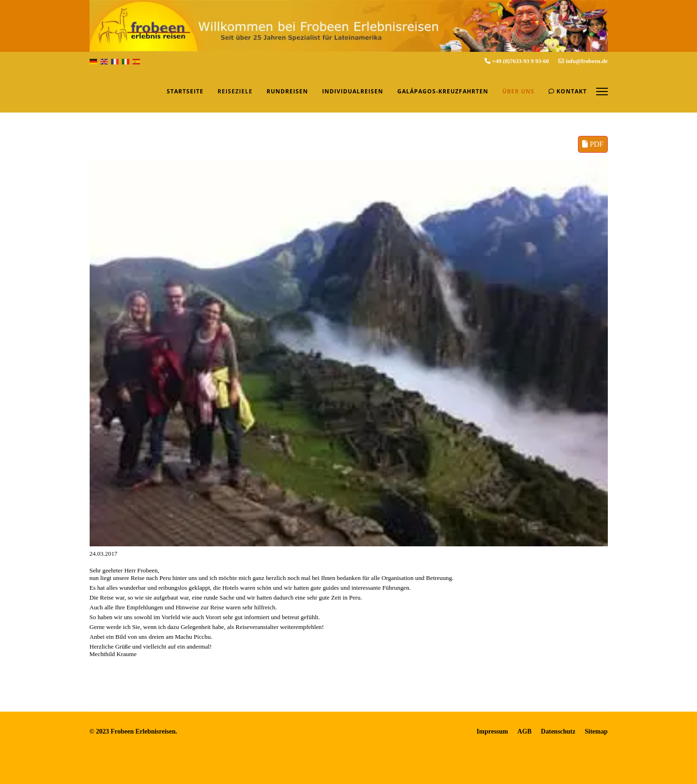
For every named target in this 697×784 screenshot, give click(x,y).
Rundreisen (287, 91)
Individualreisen (353, 91)
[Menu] (602, 92)
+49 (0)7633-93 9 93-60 (521, 61)
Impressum (492, 731)
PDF (593, 144)
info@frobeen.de (587, 61)
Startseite (185, 91)
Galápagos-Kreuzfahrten (443, 91)
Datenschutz (558, 731)
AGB (524, 731)
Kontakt (568, 91)
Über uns (518, 91)
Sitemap (596, 731)
